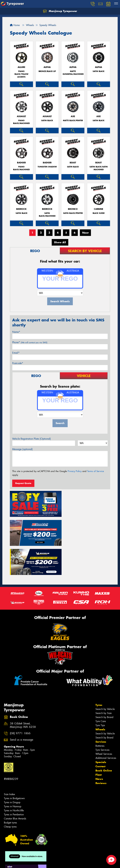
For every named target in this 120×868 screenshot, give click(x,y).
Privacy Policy (75, 471)
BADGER (21, 163)
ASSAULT (21, 116)
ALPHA (47, 67)
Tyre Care (101, 689)
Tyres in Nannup (13, 774)
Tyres (99, 673)
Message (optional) (22, 449)
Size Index (9, 762)
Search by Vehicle (105, 677)
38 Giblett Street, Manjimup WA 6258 (23, 693)
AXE (73, 116)
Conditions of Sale (41, 863)
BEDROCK (21, 209)
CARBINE (99, 209)
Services (101, 710)
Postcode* (18, 363)
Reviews (101, 751)
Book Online (104, 739)
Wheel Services (104, 722)
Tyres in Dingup (12, 770)
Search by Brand (104, 685)
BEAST (73, 163)
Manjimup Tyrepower (60, 11)
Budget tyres (10, 791)
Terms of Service (96, 471)
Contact (100, 734)
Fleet (99, 743)
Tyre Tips (100, 693)
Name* (16, 332)
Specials (101, 730)
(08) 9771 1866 (20, 701)
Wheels (100, 697)
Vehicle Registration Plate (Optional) (31, 439)
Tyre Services (102, 718)
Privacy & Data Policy (22, 863)
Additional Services (106, 726)
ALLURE (21, 67)
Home (15, 25)
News (99, 747)
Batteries (100, 714)
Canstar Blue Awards (15, 787)
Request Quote (23, 483)
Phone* (30, 342)
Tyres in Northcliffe (14, 779)
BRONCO (73, 209)
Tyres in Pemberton (14, 783)
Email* (16, 353)
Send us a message (21, 708)
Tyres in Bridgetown (14, 766)
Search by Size (104, 681)
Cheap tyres (10, 795)
